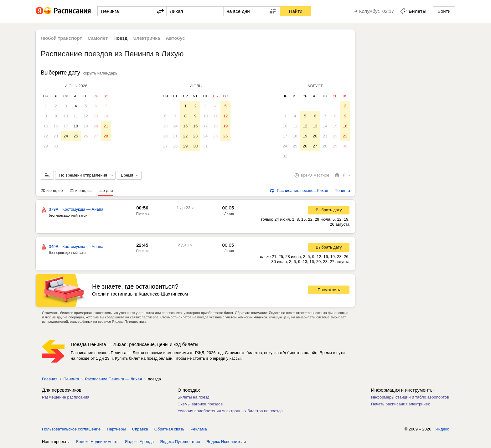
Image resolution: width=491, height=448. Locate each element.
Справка (140, 429)
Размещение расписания (66, 397)
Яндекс (442, 429)
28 (106, 136)
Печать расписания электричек (400, 404)
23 (56, 136)
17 (66, 126)
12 (86, 116)
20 (96, 126)
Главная (50, 379)
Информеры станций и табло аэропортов (410, 397)
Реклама (199, 429)
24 (66, 136)
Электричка (147, 38)
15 (46, 126)
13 (96, 116)
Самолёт (98, 38)
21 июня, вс (80, 191)
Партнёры (116, 429)
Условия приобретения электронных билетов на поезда (230, 411)
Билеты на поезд (194, 397)
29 (46, 146)
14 (106, 116)
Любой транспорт (61, 38)
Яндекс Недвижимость (97, 442)
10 (66, 116)
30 (56, 146)
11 (76, 116)
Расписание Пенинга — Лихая (113, 379)
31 (205, 146)
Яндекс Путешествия (180, 442)
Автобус (175, 38)
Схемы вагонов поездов (200, 404)
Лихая (229, 214)
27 (96, 136)
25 (76, 136)
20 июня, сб (52, 191)
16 (56, 126)
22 (46, 136)
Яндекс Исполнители (226, 442)
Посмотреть (329, 290)
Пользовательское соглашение (71, 429)
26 (86, 136)
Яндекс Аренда (139, 442)
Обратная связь (169, 429)
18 (76, 126)
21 (106, 126)
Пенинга (143, 214)
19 (86, 126)
